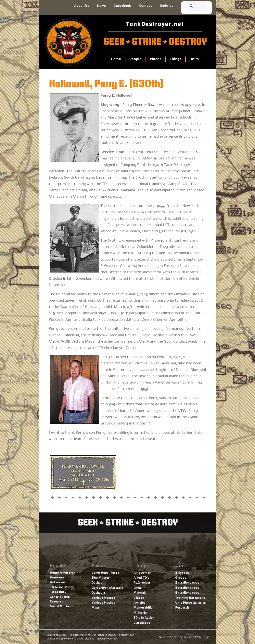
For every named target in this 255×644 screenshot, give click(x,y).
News (102, 6)
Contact (146, 6)
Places (156, 59)
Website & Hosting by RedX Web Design (184, 637)
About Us (82, 6)
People (135, 59)
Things (176, 59)
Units (194, 59)
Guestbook (123, 6)
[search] (192, 6)
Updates (167, 6)
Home (116, 59)
